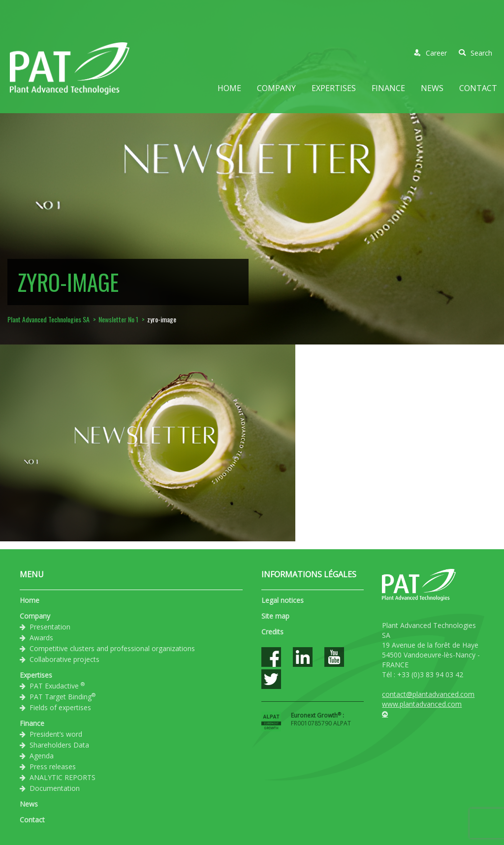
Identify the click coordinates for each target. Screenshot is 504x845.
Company (276, 88)
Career (430, 53)
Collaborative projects (64, 659)
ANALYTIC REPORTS (63, 777)
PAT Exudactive (57, 686)
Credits (272, 632)
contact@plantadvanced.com (428, 694)
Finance (388, 88)
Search (475, 53)
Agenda (42, 756)
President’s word (56, 734)
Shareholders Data (59, 745)
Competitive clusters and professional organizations (112, 648)
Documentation (55, 788)
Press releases (53, 767)
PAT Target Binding (63, 696)
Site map (275, 616)
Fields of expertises (60, 707)
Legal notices (283, 600)
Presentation (50, 627)
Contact (478, 88)
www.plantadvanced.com (422, 704)
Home (229, 88)
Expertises (334, 88)
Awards (41, 638)
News (432, 88)
